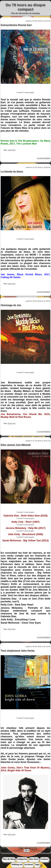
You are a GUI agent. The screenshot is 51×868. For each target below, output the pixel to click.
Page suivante (37, 851)
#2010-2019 (11, 150)
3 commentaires (44, 431)
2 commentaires (44, 843)
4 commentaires (44, 158)
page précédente (15, 851)
